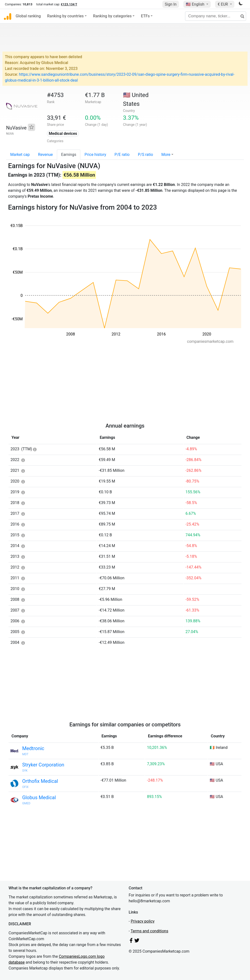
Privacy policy (143, 921)
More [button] (166, 155)
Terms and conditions (149, 931)
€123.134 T (69, 4)
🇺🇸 (196, 4)
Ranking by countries (65, 16)
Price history (95, 155)
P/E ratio (122, 155)
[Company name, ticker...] (216, 16)
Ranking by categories (112, 16)
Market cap (20, 155)
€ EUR (223, 4)
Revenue (46, 155)
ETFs (145, 16)
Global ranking (28, 16)
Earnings (69, 155)
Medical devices (63, 134)
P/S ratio (146, 155)
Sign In (171, 4)
